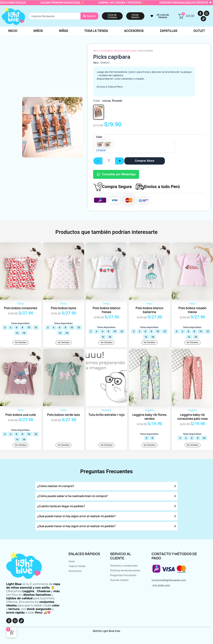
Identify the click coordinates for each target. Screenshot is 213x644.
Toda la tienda (96, 31)
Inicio (13, 31)
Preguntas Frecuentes (123, 575)
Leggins (149, 410)
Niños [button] (38, 31)
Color (99, 137)
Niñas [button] (64, 31)
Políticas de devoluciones (125, 570)
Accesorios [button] (134, 31)
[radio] (100, 145)
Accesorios (107, 51)
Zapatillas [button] (169, 31)
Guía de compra (119, 580)
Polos (21, 304)
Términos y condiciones (124, 566)
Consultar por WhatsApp (116, 174)
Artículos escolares (125, 51)
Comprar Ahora (145, 161)
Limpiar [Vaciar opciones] (101, 150)
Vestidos (106, 410)
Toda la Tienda (77, 566)
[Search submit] (89, 16)
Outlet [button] (199, 31)
